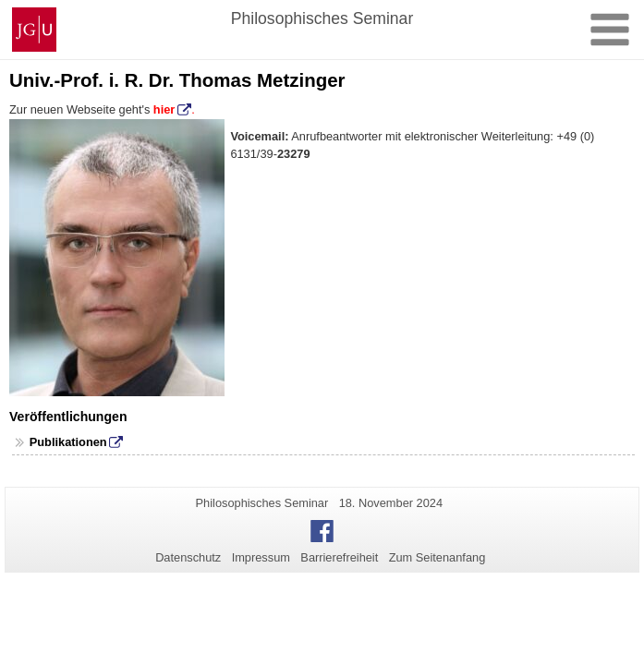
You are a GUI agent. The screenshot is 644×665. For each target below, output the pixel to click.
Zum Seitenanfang (437, 557)
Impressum (261, 557)
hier (162, 109)
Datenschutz (188, 557)
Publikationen (68, 442)
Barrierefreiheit (339, 557)
